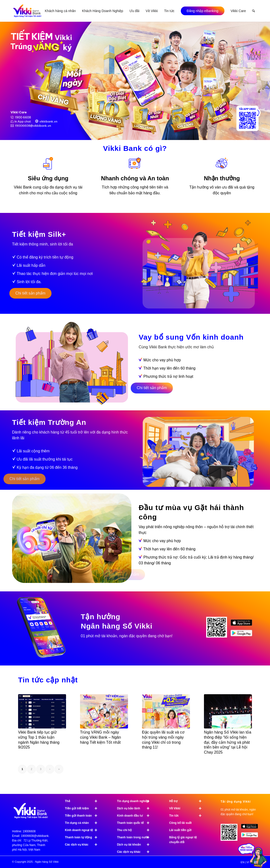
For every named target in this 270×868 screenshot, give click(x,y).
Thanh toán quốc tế (135, 823)
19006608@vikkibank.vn (37, 836)
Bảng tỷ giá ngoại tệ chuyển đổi (183, 840)
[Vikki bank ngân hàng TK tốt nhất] (27, 11)
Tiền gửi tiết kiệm (83, 808)
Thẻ (83, 801)
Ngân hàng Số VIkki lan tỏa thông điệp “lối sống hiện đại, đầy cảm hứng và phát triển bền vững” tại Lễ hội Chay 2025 (228, 742)
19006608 (29, 831)
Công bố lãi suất (180, 823)
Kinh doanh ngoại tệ (83, 830)
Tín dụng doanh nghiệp (135, 801)
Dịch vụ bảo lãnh (135, 808)
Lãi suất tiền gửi (180, 830)
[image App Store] (251, 828)
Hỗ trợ (188, 801)
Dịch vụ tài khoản (135, 845)
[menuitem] (60, 11)
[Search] (253, 11)
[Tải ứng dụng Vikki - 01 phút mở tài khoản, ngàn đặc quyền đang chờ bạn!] (231, 834)
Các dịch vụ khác (83, 845)
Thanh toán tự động (83, 837)
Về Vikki (188, 808)
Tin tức (188, 816)
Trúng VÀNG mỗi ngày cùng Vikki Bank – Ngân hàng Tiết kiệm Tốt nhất (101, 737)
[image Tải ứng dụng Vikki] (218, 630)
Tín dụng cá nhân (83, 823)
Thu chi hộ (135, 830)
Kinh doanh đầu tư (135, 816)
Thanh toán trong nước (135, 837)
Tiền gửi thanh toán (83, 816)
